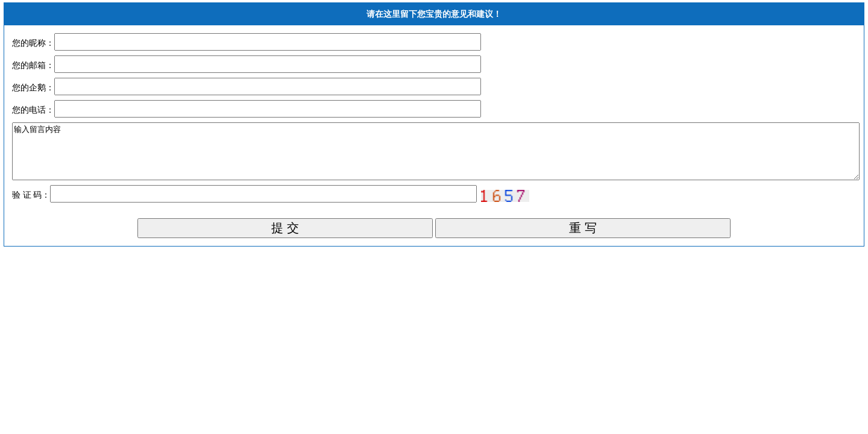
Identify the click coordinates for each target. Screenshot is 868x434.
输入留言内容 (436, 157)
